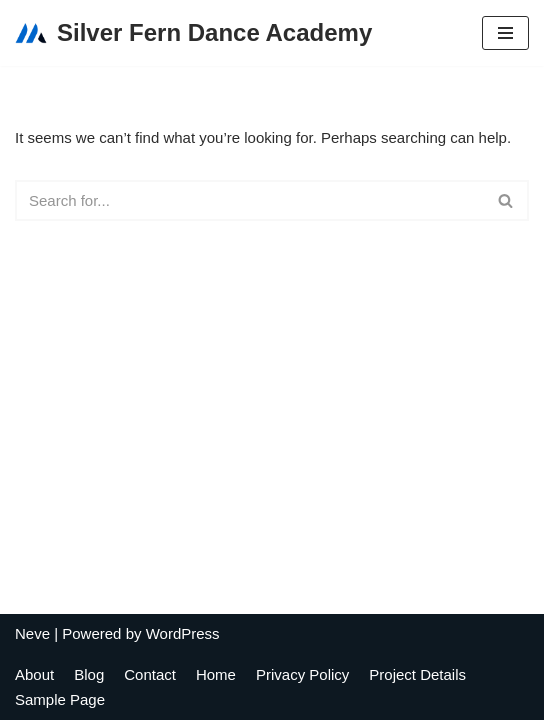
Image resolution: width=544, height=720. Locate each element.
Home (216, 674)
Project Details (417, 674)
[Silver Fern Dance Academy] (193, 33)
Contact (150, 674)
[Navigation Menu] (505, 33)
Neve (32, 633)
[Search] (249, 200)
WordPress (183, 633)
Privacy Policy (302, 674)
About (34, 674)
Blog (89, 674)
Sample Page (60, 699)
